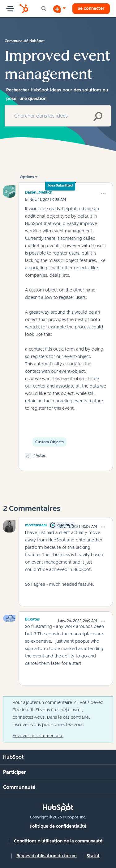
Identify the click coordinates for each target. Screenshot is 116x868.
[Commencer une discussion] (59, 9)
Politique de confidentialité (58, 826)
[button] (103, 193)
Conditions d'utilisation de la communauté (58, 841)
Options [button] (27, 177)
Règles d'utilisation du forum (47, 856)
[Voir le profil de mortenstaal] (36, 524)
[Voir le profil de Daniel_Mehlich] (39, 192)
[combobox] (58, 116)
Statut (93, 856)
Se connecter (91, 8)
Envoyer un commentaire (38, 736)
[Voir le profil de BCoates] (32, 618)
